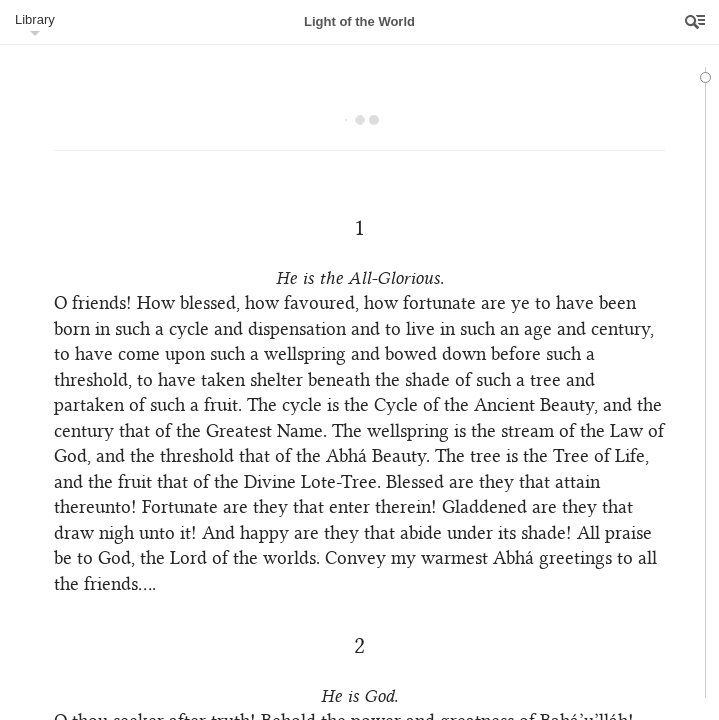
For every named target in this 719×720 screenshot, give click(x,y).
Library (35, 19)
